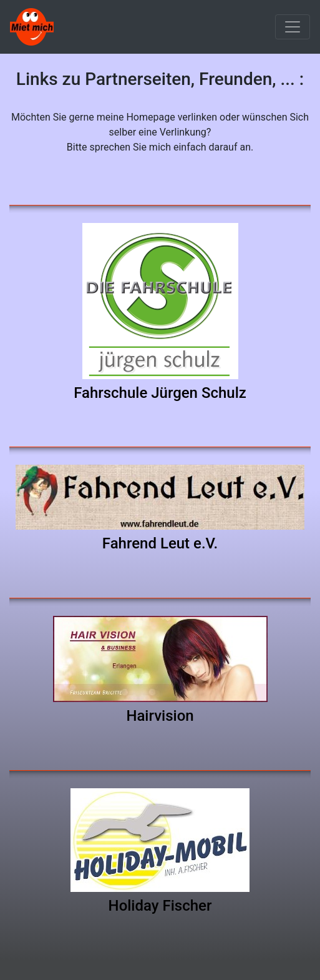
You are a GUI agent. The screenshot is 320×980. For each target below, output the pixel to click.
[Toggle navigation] (293, 27)
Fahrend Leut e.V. (160, 543)
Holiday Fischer (160, 906)
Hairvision (160, 716)
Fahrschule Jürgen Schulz (160, 393)
